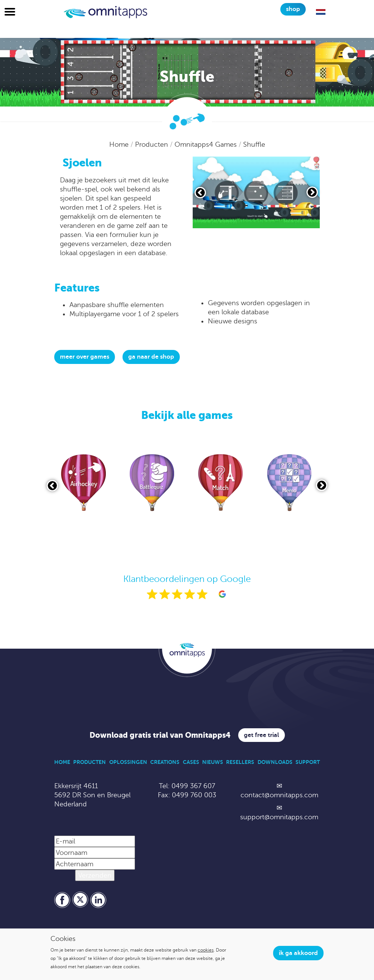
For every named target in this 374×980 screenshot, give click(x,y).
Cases (191, 762)
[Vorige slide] (200, 193)
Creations (165, 762)
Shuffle (254, 144)
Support (308, 762)
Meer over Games (85, 357)
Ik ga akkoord (298, 953)
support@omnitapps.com (279, 817)
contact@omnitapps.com (279, 795)
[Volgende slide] (312, 192)
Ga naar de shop (151, 357)
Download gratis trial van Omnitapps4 (160, 735)
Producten (152, 144)
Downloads (275, 762)
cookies (206, 950)
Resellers (240, 762)
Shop (293, 9)
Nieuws (213, 762)
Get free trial (262, 735)
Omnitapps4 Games (207, 144)
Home (120, 144)
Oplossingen (128, 762)
